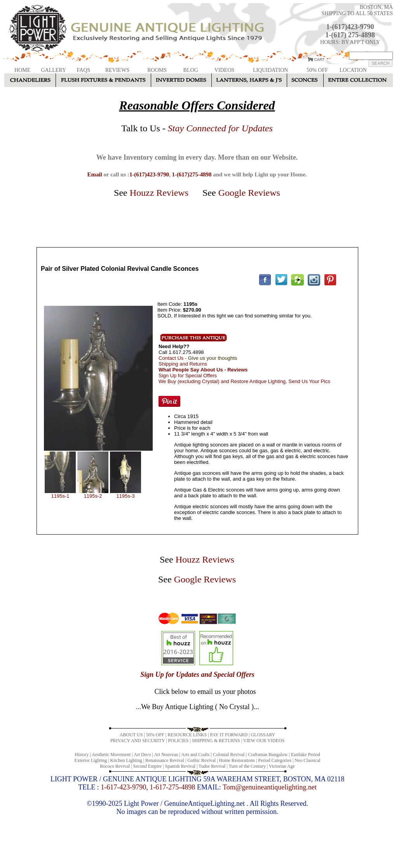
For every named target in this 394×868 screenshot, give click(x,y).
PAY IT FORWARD (229, 735)
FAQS (84, 70)
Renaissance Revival (165, 760)
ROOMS (157, 70)
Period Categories (275, 760)
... (197, 707)
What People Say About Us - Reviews (203, 370)
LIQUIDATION (270, 70)
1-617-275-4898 (172, 787)
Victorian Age (282, 766)
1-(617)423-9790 (350, 27)
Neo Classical (307, 760)
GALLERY (53, 70)
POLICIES (179, 741)
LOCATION (353, 70)
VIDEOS (224, 70)
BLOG (191, 70)
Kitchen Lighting (126, 760)
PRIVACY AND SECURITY (138, 741)
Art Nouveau (166, 755)
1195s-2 (93, 496)
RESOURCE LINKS (187, 735)
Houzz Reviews (159, 193)
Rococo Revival (115, 766)
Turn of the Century (247, 766)
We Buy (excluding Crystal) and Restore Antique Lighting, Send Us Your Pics (244, 381)
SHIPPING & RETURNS (216, 741)
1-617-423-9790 (123, 787)
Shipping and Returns (183, 364)
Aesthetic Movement (111, 755)
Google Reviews (249, 193)
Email (94, 174)
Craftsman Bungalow (268, 755)
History (82, 755)
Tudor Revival (212, 766)
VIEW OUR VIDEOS (264, 741)
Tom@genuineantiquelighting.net (270, 787)
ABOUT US (131, 735)
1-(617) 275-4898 (350, 35)
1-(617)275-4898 (192, 174)
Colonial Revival (229, 755)
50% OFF (317, 70)
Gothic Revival (201, 760)
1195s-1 (60, 496)
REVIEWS (117, 70)
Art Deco (142, 755)
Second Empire (148, 766)
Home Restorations (237, 760)
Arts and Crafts (195, 755)
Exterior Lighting (91, 760)
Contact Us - (198, 358)
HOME (22, 70)
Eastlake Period (306, 755)
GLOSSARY (263, 735)
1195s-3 (126, 496)
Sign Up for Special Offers (188, 376)
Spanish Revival (180, 766)
